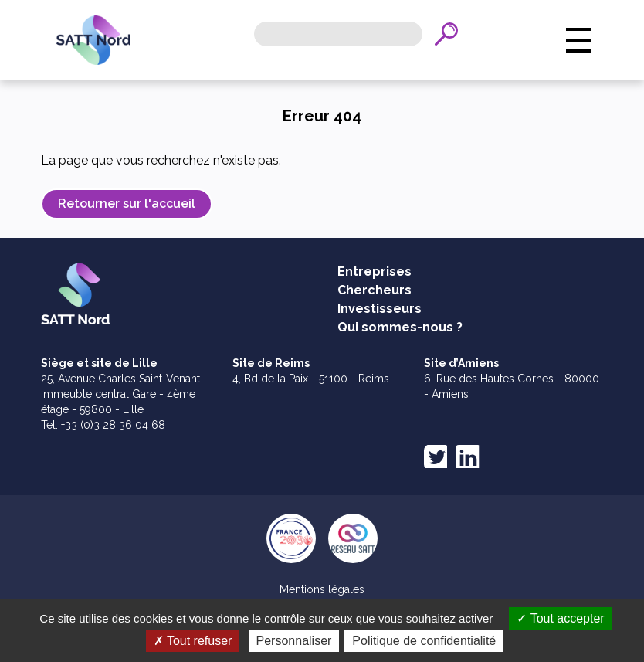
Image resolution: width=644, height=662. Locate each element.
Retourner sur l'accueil (127, 204)
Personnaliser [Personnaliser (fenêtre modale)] (294, 641)
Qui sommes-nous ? (400, 327)
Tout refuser (193, 641)
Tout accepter (560, 618)
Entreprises (375, 272)
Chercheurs (375, 290)
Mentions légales (322, 589)
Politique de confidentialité (424, 641)
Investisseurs (380, 309)
